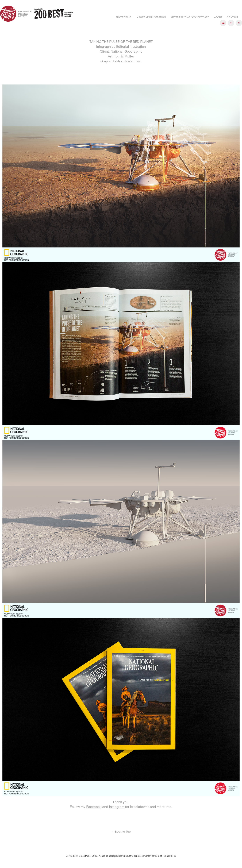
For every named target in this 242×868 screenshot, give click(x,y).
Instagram (117, 807)
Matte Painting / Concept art (190, 17)
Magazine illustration (151, 17)
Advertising (123, 17)
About (218, 17)
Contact (233, 17)
